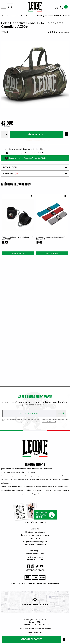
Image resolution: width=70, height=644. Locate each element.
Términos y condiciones (35, 532)
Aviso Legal (35, 551)
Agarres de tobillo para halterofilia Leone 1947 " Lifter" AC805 (18, 238)
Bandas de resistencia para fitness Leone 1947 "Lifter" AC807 (51, 238)
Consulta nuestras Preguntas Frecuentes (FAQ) (25, 158)
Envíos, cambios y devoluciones (35, 535)
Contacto (35, 529)
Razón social (35, 538)
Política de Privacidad (35, 554)
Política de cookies (35, 557)
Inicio (4, 16)
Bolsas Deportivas (27, 16)
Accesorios (13, 16)
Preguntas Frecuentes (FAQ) (35, 542)
